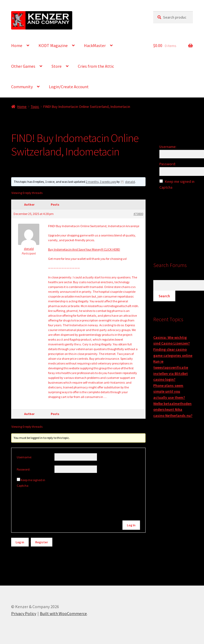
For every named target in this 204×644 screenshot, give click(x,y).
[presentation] (53, 499)
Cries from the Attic (96, 66)
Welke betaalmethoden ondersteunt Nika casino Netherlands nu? (173, 410)
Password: (24, 469)
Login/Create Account (69, 87)
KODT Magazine (53, 45)
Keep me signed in (33, 480)
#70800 (138, 214)
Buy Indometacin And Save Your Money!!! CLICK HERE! (84, 249)
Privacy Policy (24, 613)
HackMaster (95, 45)
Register (42, 542)
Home (17, 45)
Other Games (23, 66)
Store (57, 66)
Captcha (23, 486)
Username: (24, 457)
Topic (35, 107)
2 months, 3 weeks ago (101, 182)
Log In (131, 525)
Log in (20, 542)
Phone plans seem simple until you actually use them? (169, 391)
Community (22, 87)
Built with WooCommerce (63, 613)
